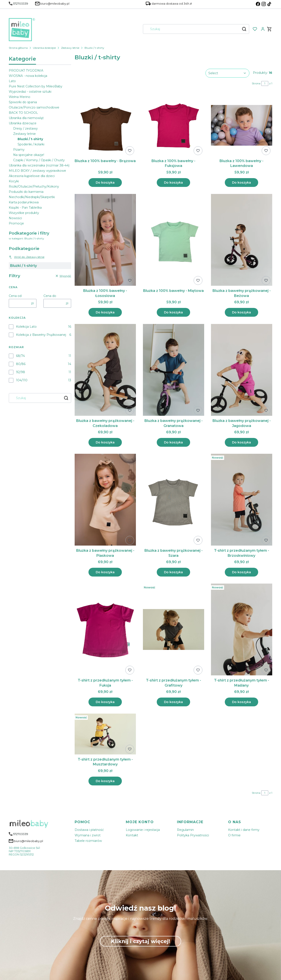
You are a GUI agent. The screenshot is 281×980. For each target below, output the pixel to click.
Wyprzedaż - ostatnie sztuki (30, 92)
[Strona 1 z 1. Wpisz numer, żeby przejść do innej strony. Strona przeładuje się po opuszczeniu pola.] (265, 83)
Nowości (15, 218)
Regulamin (185, 830)
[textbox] (227, 73)
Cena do (50, 296)
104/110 (22, 380)
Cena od (15, 296)
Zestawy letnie (70, 48)
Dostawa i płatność (89, 830)
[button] (244, 29)
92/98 (21, 372)
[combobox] (190, 29)
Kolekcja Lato (26, 327)
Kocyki (14, 181)
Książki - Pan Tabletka (25, 208)
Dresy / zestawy (25, 128)
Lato (12, 81)
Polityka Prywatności (193, 835)
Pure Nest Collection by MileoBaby (36, 86)
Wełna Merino (20, 97)
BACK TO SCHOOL (23, 113)
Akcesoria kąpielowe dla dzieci (32, 176)
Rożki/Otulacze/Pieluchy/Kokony (34, 186)
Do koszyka (105, 183)
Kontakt (132, 835)
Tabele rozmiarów (88, 841)
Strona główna (18, 48)
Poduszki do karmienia (26, 192)
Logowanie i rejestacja (143, 830)
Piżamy (19, 150)
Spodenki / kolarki (31, 144)
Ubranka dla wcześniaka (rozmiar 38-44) (39, 165)
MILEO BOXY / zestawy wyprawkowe (37, 171)
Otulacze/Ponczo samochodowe (34, 107)
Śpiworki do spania (23, 102)
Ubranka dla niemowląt (26, 118)
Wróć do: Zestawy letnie (27, 257)
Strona (256, 83)
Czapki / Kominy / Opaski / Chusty (39, 160)
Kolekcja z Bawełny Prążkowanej (41, 335)
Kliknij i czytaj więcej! (140, 941)
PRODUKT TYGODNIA (26, 71)
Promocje (16, 223)
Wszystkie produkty (24, 213)
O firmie (234, 835)
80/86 (21, 364)
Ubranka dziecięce (44, 48)
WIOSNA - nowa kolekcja (28, 76)
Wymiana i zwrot (88, 835)
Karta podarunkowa (24, 202)
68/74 (20, 356)
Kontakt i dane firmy (244, 830)
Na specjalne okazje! (29, 155)
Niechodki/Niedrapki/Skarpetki (32, 197)
